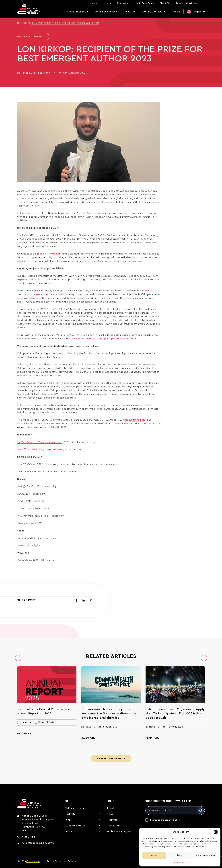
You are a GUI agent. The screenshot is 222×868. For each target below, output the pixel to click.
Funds (128, 12)
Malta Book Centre (145, 3)
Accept (154, 855)
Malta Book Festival (106, 12)
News (109, 3)
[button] (216, 832)
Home (20, 23)
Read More (24, 734)
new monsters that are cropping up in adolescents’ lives (104, 339)
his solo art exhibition (48, 254)
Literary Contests (152, 12)
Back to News (30, 37)
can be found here (135, 420)
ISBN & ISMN (165, 3)
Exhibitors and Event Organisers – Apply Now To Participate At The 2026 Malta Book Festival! (175, 714)
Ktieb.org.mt (33, 862)
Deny (180, 855)
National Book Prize (77, 12)
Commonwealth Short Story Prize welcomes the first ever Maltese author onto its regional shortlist (110, 714)
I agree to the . (165, 820)
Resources (122, 3)
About (95, 3)
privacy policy (172, 820)
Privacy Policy (180, 862)
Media (176, 12)
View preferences (205, 855)
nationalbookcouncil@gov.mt (39, 843)
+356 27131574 (30, 837)
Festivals (70, 814)
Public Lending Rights (187, 3)
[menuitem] (196, 12)
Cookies (72, 862)
